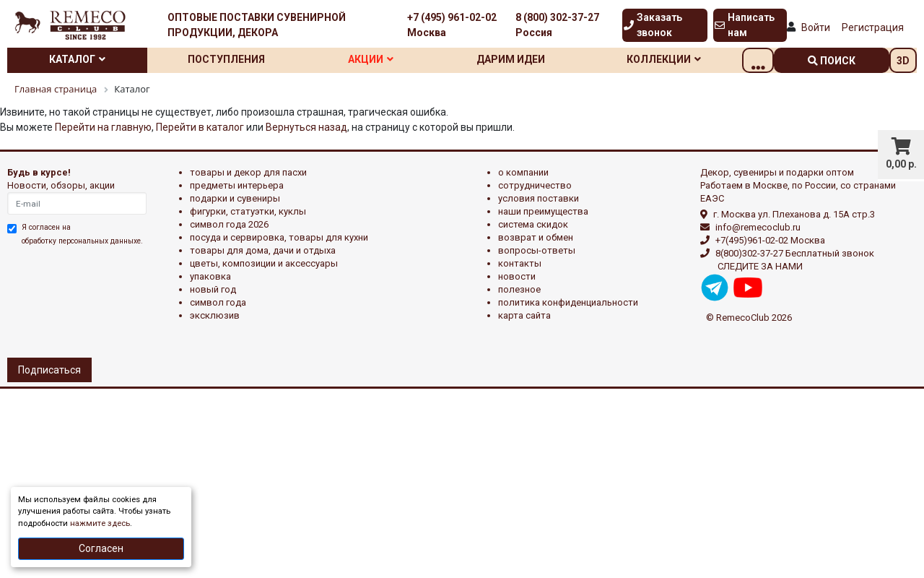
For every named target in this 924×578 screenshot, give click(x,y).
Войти (816, 27)
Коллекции (693, 59)
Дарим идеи (534, 59)
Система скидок (533, 224)
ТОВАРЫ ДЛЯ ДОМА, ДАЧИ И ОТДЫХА (263, 250)
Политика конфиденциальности (568, 302)
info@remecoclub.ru (758, 227)
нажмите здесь (100, 523)
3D (903, 61)
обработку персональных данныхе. (82, 241)
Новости (517, 276)
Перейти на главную (103, 127)
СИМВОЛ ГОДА (218, 302)
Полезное (519, 289)
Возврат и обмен (536, 237)
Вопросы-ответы (537, 250)
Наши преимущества (543, 211)
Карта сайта (524, 315)
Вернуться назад (306, 127)
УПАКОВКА (210, 276)
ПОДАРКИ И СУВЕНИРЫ (235, 198)
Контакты (520, 263)
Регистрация (873, 27)
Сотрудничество (535, 185)
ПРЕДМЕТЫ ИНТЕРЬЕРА (237, 185)
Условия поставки (539, 198)
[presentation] (70, 300)
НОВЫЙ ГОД (213, 289)
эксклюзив (215, 315)
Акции (387, 59)
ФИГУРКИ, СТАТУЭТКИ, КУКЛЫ (248, 211)
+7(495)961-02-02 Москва (770, 240)
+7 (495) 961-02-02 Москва (452, 25)
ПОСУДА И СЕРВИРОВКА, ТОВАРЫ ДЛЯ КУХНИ (279, 237)
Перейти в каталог (200, 127)
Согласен (101, 548)
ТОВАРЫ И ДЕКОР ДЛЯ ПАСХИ (248, 172)
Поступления (236, 59)
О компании (523, 172)
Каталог (80, 59)
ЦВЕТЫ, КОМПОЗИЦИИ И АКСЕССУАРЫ (264, 263)
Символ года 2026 (229, 224)
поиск (832, 61)
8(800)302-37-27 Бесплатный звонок (795, 253)
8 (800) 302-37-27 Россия (557, 25)
